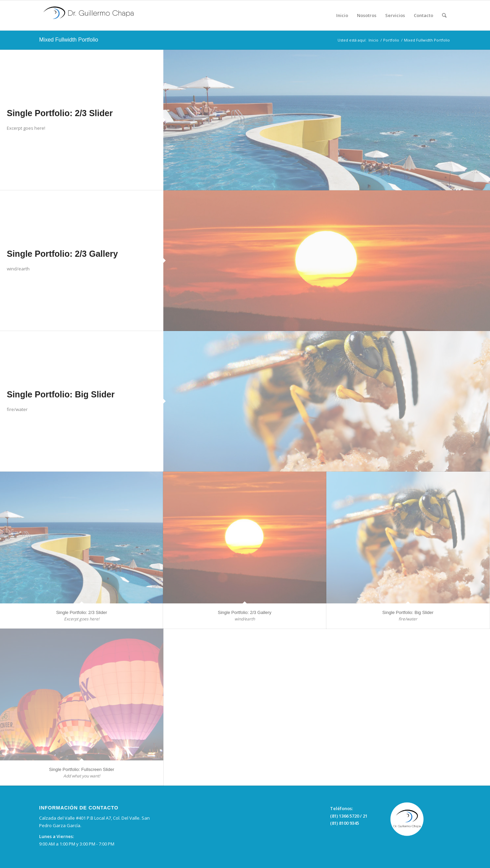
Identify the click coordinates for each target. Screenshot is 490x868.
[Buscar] (444, 15)
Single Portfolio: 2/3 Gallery (62, 254)
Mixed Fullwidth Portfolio (69, 40)
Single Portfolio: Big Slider (61, 394)
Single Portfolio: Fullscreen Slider (81, 769)
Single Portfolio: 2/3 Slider (60, 113)
